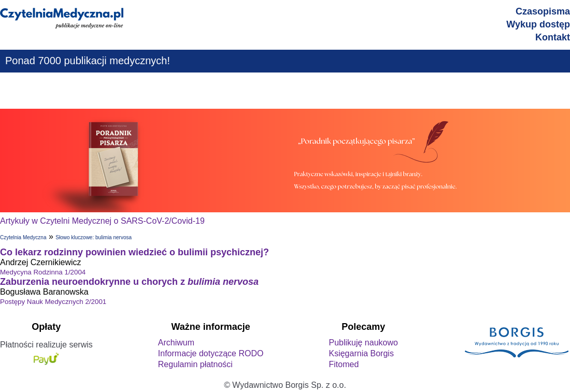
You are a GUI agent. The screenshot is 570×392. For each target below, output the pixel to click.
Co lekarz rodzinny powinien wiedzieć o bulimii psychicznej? (134, 252)
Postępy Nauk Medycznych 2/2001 (53, 302)
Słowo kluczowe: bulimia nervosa (94, 237)
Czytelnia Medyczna (23, 237)
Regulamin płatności (195, 364)
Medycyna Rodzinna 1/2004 (43, 272)
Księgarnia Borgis (361, 353)
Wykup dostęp (538, 24)
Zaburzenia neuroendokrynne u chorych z (129, 282)
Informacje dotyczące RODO (211, 353)
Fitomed (344, 364)
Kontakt (553, 37)
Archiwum (176, 343)
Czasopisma (543, 11)
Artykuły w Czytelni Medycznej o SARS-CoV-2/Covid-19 (102, 221)
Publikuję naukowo (363, 343)
